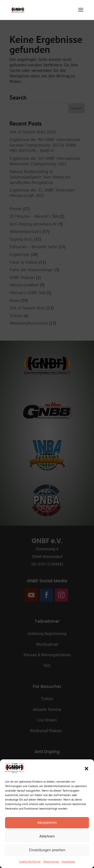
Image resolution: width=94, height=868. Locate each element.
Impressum (68, 861)
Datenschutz (51, 861)
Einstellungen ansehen (47, 850)
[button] (86, 769)
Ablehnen (47, 836)
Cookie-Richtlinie (30, 861)
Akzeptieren (47, 822)
